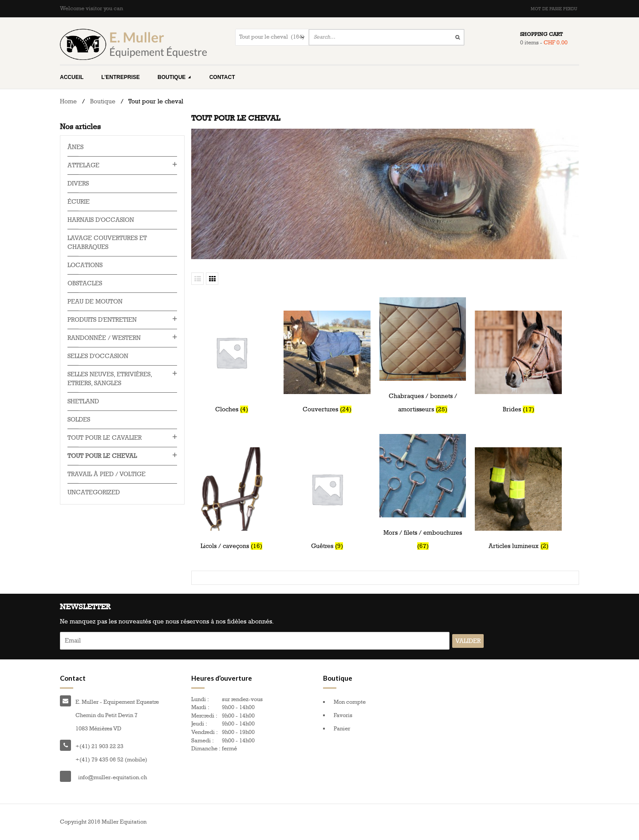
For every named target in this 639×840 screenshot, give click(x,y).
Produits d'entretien (102, 320)
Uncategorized (94, 492)
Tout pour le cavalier (105, 438)
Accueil (72, 77)
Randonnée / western (104, 338)
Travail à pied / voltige (106, 474)
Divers (78, 183)
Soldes (79, 420)
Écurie (79, 202)
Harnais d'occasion (101, 220)
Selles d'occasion (98, 356)
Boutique (175, 77)
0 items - (544, 43)
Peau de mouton (95, 302)
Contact (222, 77)
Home (68, 101)
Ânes (75, 147)
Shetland (83, 401)
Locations (85, 265)
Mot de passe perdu (554, 9)
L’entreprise (120, 77)
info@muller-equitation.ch (112, 777)
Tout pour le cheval (102, 456)
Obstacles (85, 283)
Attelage (83, 165)
